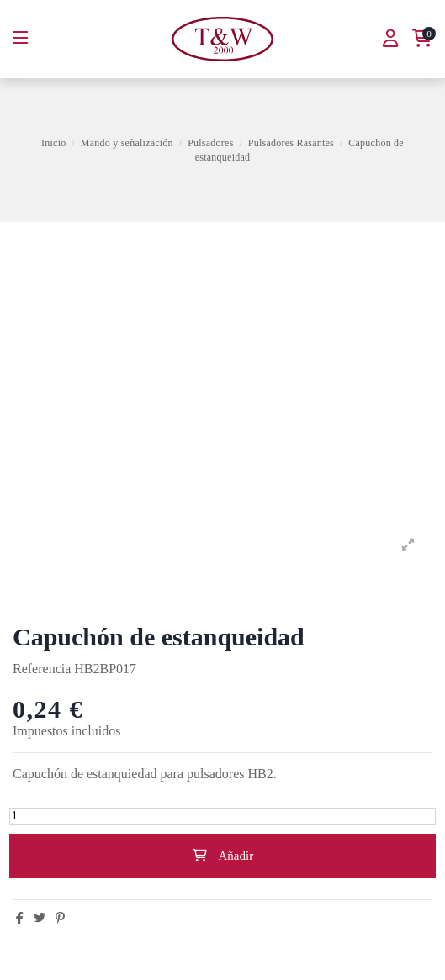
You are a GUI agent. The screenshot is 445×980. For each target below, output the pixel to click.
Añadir (222, 856)
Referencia (42, 669)
